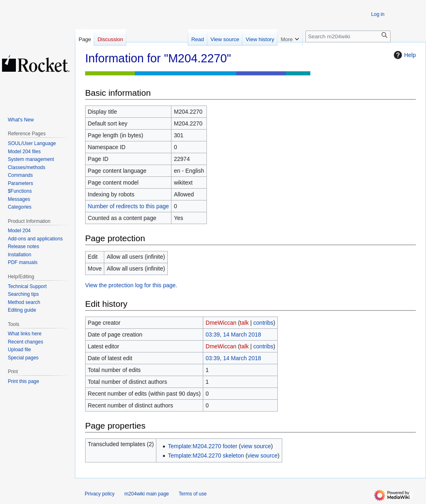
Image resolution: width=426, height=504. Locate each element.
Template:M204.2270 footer (202, 446)
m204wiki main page (146, 494)
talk (244, 323)
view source (256, 446)
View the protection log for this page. (131, 285)
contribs (263, 323)
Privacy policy (100, 494)
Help (404, 55)
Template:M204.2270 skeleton (206, 456)
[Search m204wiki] (348, 36)
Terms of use (193, 494)
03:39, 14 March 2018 (233, 335)
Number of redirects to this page (128, 206)
